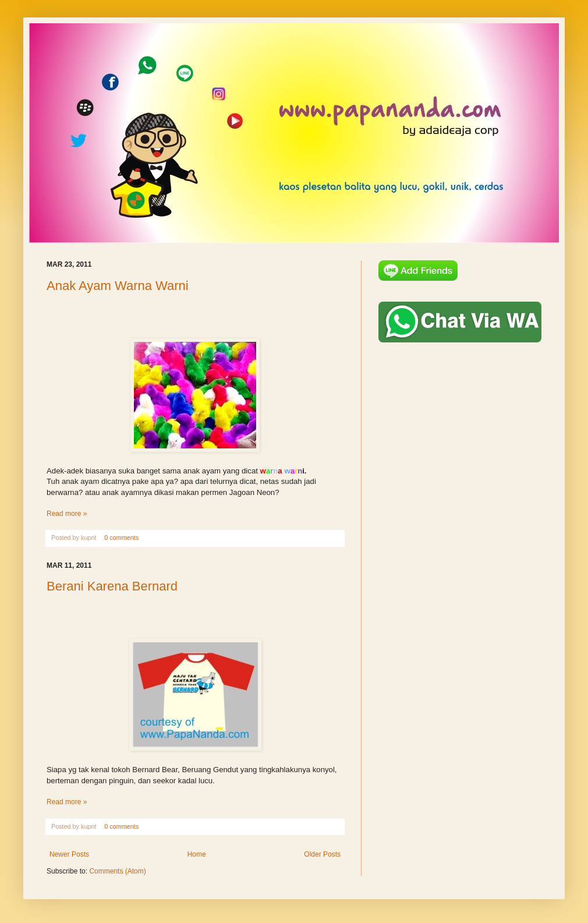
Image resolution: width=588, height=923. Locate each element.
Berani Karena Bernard (112, 586)
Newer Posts (69, 854)
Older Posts (322, 854)
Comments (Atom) (117, 871)
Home (197, 854)
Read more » (67, 514)
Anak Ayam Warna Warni (118, 286)
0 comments (121, 537)
